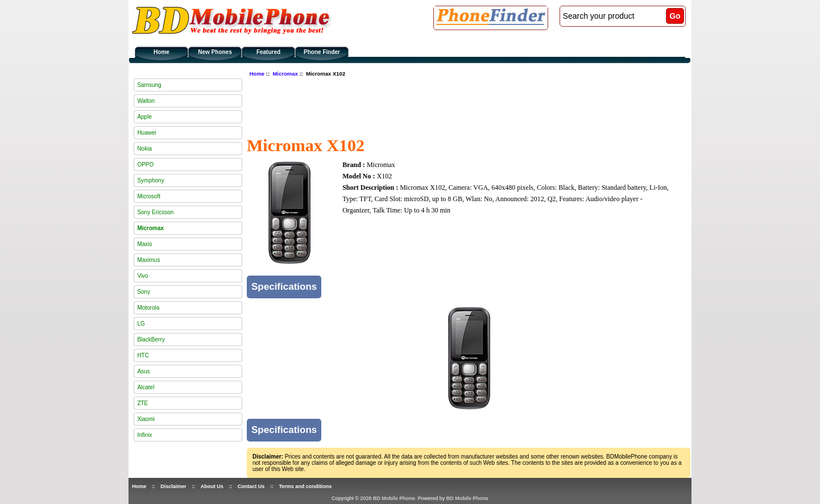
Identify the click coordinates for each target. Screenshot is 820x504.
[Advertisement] (454, 105)
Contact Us (251, 486)
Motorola (148, 308)
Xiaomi (146, 419)
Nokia (144, 149)
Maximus (148, 260)
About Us (212, 486)
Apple (144, 117)
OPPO (145, 164)
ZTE (142, 403)
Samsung (149, 85)
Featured (268, 52)
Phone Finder (322, 52)
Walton (146, 101)
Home (161, 52)
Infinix (144, 435)
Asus (143, 371)
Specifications (284, 287)
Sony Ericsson (155, 212)
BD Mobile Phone (394, 498)
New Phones (215, 52)
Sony (144, 292)
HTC (143, 355)
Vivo (142, 276)
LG (141, 324)
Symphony (150, 180)
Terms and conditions (305, 486)
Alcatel (146, 387)
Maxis (144, 244)
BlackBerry (151, 340)
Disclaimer (173, 486)
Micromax (285, 74)
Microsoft (149, 196)
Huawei (146, 133)
